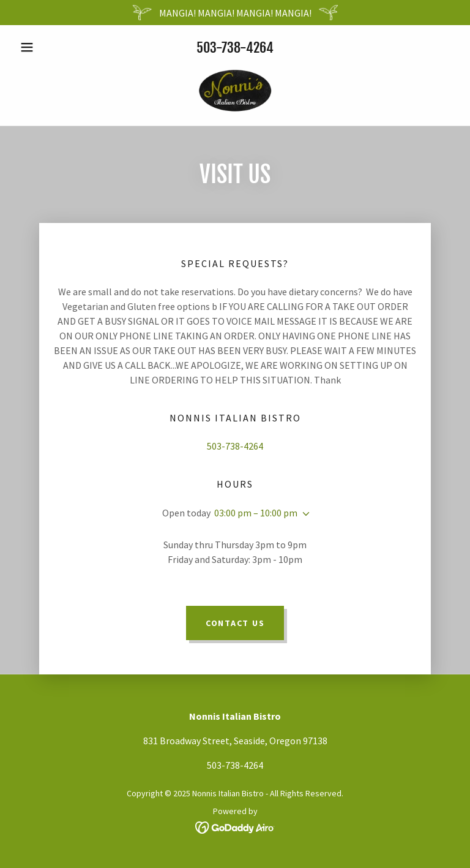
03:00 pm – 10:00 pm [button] (256, 513)
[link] (235, 89)
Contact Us (235, 623)
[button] (48, 47)
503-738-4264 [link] (235, 47)
